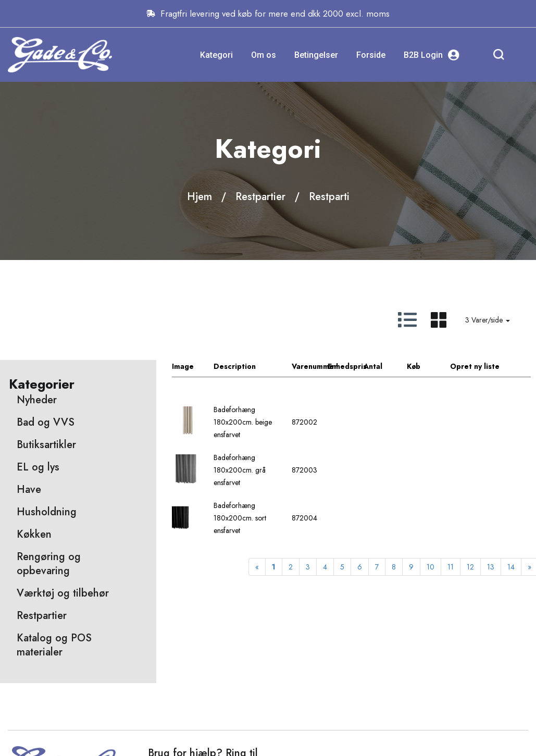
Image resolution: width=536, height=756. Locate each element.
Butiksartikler (46, 445)
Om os (264, 55)
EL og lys (38, 467)
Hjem (200, 197)
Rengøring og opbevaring (49, 564)
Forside (371, 55)
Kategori (216, 55)
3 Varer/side (488, 320)
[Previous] (257, 567)
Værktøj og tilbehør (63, 593)
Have (29, 489)
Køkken (34, 534)
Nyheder (37, 400)
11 (451, 567)
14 (511, 567)
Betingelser (316, 55)
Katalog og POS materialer (54, 645)
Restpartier (260, 197)
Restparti (329, 197)
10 (431, 567)
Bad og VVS (46, 422)
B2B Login (432, 55)
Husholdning (47, 512)
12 (470, 567)
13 (491, 567)
